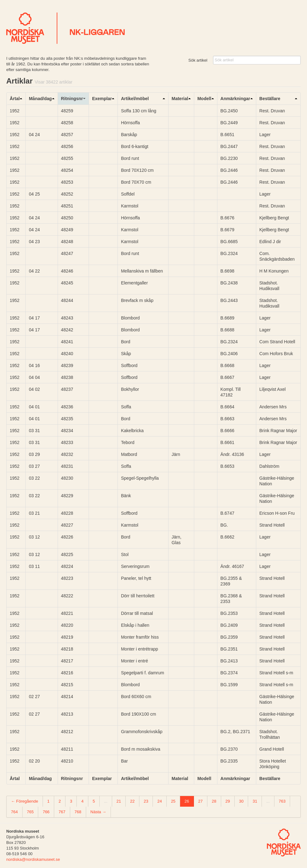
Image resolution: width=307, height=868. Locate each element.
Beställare (270, 99)
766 (46, 812)
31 (255, 801)
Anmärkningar (235, 99)
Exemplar (102, 99)
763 (282, 801)
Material (180, 99)
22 (132, 801)
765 (30, 812)
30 (241, 801)
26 (187, 801)
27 (200, 801)
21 (119, 801)
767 (62, 812)
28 (214, 801)
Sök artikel (198, 60)
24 (159, 801)
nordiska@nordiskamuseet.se (33, 859)
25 (173, 801)
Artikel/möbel (135, 99)
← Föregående (25, 801)
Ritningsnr (72, 99)
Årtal (15, 99)
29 (228, 801)
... (106, 801)
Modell (204, 99)
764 (14, 812)
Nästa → (99, 812)
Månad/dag (40, 99)
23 (146, 801)
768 (78, 812)
